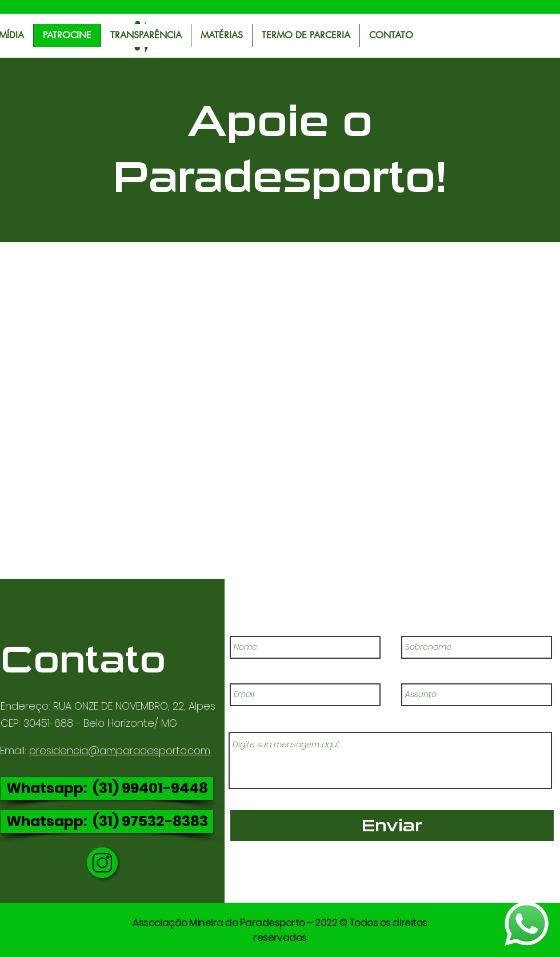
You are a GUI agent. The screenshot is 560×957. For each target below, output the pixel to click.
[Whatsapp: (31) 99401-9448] (107, 788)
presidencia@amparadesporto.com (120, 750)
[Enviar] (392, 826)
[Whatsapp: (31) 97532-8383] (107, 822)
